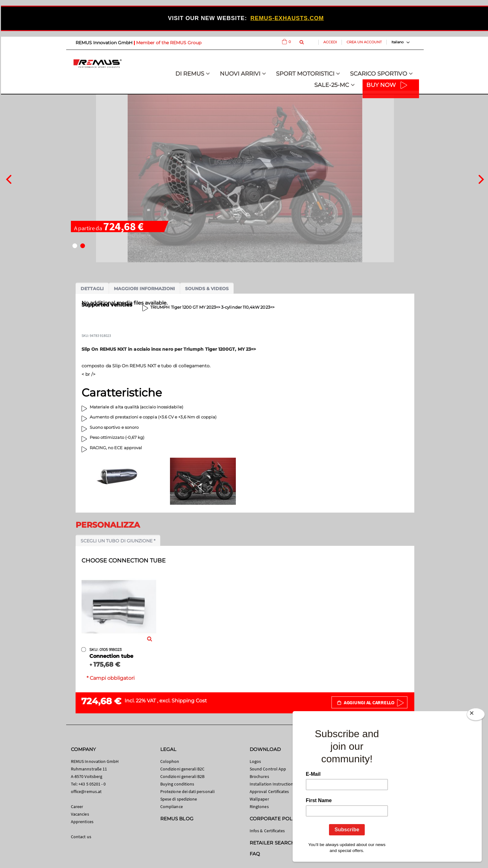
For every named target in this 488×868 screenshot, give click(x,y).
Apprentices (82, 822)
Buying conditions (177, 784)
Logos (255, 761)
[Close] (476, 716)
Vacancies (80, 814)
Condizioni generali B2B (183, 776)
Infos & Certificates (267, 831)
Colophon (170, 761)
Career (77, 807)
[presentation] (9, 178)
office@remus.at (86, 791)
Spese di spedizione (179, 799)
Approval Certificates (269, 791)
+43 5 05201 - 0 (92, 784)
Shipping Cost (189, 701)
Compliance (172, 807)
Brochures (259, 776)
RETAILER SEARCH (272, 843)
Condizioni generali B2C (183, 769)
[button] (75, 246)
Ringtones (259, 807)
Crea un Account (364, 42)
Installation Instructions (273, 784)
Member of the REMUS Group (169, 43)
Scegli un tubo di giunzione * (118, 541)
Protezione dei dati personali (187, 791)
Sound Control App (268, 769)
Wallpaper (259, 799)
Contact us (81, 837)
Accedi (330, 42)
